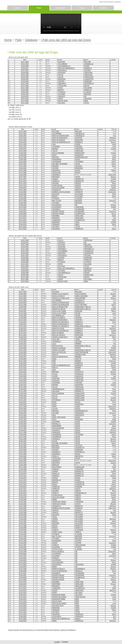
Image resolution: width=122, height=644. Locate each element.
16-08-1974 (23, 482)
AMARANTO (80, 389)
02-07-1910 (23, 138)
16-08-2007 (23, 211)
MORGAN (56, 465)
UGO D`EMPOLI (81, 294)
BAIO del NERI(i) (58, 333)
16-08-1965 (23, 456)
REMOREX (56, 222)
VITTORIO (62, 94)
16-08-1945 (23, 153)
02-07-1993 (23, 201)
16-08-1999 (23, 551)
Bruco (114, 214)
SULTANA (61, 62)
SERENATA (56, 432)
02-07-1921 (25, 70)
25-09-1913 (23, 331)
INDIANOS (56, 218)
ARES (77, 222)
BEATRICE (62, 79)
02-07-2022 (25, 103)
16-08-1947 (23, 402)
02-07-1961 (23, 164)
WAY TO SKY (57, 201)
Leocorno (113, 140)
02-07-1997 (23, 545)
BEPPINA (56, 372)
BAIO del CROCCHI (59, 352)
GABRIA (55, 179)
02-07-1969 (23, 467)
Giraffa (114, 179)
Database (31, 40)
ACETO (78, 489)
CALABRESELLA (64, 66)
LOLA (54, 344)
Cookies (103, 8)
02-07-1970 (23, 179)
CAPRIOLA (56, 430)
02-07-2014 (25, 99)
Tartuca (113, 142)
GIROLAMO (79, 216)
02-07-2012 (23, 220)
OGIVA (60, 88)
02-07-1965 (23, 170)
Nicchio (113, 294)
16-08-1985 (23, 194)
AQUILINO (62, 73)
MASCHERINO (80, 298)
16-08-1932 (23, 372)
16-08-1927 (23, 357)
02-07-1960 (23, 437)
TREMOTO (79, 192)
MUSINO (78, 510)
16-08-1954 (23, 422)
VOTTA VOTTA (57, 549)
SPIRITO (78, 532)
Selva (114, 159)
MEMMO (78, 344)
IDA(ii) (54, 155)
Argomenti (61, 8)
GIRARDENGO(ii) (58, 389)
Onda (114, 144)
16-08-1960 (23, 439)
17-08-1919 (23, 339)
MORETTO (88, 90)
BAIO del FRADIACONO (61, 136)
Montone (113, 138)
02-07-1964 (25, 83)
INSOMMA (56, 216)
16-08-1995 (23, 543)
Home (8, 40)
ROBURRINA (57, 159)
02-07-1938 (25, 75)
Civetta (113, 149)
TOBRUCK (56, 486)
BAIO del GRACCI (58, 296)
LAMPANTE (56, 220)
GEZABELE (56, 209)
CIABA (78, 406)
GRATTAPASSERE (82, 352)
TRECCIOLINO (80, 545)
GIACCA (55, 354)
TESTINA (88, 70)
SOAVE (55, 543)
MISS (54, 361)
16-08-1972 (23, 478)
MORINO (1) (79, 391)
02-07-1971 (23, 181)
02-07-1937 (23, 146)
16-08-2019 (23, 224)
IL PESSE (88, 92)
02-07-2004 (23, 207)
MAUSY (55, 525)
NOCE (54, 402)
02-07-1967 (23, 177)
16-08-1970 (23, 473)
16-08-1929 (23, 363)
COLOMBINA (63, 64)
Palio (39, 8)
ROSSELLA (56, 424)
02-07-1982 (23, 190)
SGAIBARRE (80, 209)
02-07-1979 (23, 185)
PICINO (87, 66)
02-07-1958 (23, 432)
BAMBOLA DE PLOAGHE (61, 192)
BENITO (61, 90)
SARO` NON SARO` (59, 417)
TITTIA (87, 103)
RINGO (55, 484)
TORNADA (56, 224)
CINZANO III (56, 190)
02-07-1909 (23, 313)
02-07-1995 (23, 541)
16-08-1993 (25, 94)
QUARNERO (57, 541)
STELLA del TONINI (59, 311)
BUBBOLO (88, 68)
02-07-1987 (23, 196)
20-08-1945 (25, 77)
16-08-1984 (23, 512)
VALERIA (55, 183)
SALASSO (88, 99)
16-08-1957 (23, 430)
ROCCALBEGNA (58, 428)
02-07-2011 (23, 218)
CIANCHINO (79, 207)
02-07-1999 (23, 549)
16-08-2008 (23, 214)
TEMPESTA (79, 229)
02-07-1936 (23, 378)
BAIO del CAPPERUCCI (60, 331)
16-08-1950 (23, 413)
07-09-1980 (23, 499)
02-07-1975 (23, 484)
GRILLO (55, 367)
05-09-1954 (23, 424)
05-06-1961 (23, 441)
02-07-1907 (23, 309)
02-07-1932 (23, 144)
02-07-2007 (23, 209)
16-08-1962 (25, 79)
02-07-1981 (23, 502)
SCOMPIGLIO (80, 214)
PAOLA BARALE (58, 551)
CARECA (55, 530)
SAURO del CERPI (59, 350)
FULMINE (79, 337)
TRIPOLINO (88, 73)
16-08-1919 (23, 337)
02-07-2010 (23, 216)
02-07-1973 (23, 480)
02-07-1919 (23, 140)
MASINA (55, 149)
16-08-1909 (25, 66)
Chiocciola (112, 175)
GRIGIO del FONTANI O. (61, 322)
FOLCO (61, 75)
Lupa (114, 146)
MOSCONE (79, 140)
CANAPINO (79, 469)
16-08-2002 (23, 205)
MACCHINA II (57, 467)
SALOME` (56, 413)
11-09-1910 (23, 322)
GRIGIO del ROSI (58, 328)
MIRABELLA (57, 480)
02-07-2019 (23, 222)
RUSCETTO (79, 372)
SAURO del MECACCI (60, 337)
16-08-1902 (23, 298)
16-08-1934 (23, 376)
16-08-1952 (23, 417)
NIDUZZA (55, 157)
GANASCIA (79, 374)
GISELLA (55, 456)
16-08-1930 (23, 142)
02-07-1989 (23, 525)
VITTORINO (79, 162)
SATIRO (55, 478)
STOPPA (78, 541)
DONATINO (79, 149)
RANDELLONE (80, 354)
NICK (54, 415)
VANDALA (56, 181)
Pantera (113, 181)
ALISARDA (56, 547)
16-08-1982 (23, 192)
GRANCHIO (79, 155)
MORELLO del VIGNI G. (60, 294)
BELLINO (88, 62)
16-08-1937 (23, 149)
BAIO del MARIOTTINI (60, 307)
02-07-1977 (23, 489)
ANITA (54, 406)
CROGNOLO (62, 70)
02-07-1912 (23, 326)
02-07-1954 (23, 419)
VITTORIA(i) (56, 400)
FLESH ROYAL (57, 185)
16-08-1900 (23, 294)
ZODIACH (61, 96)
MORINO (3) (79, 179)
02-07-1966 (25, 86)
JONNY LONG (57, 532)
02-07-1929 (23, 361)
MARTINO (56, 523)
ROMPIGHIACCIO (81, 157)
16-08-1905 (23, 307)
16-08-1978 (23, 493)
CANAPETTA (89, 79)
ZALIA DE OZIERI (58, 188)
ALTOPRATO (57, 205)
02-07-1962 (23, 166)
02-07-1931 (23, 367)
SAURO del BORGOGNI (61, 305)
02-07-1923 (23, 346)
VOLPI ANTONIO (81, 305)
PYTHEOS (62, 92)
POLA (54, 419)
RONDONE (88, 81)
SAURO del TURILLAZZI (61, 298)
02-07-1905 (23, 305)
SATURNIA (56, 422)
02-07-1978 (23, 183)
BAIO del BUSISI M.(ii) (60, 357)
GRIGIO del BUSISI (59, 348)
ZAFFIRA (61, 81)
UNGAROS (56, 229)
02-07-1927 (23, 354)
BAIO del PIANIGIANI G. (66, 68)
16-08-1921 (23, 344)
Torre (114, 307)
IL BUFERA (79, 530)
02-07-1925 (23, 350)
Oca (114, 136)
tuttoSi (18, 8)
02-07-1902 (23, 296)
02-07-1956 (23, 428)
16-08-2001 (25, 96)
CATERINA (56, 146)
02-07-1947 (23, 400)
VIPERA (55, 519)
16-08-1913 (23, 328)
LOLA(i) (55, 409)
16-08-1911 (25, 68)
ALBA (54, 359)
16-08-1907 (23, 311)
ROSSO (78, 348)
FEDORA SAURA (58, 211)
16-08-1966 (23, 175)
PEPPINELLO (89, 83)
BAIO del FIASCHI (59, 140)
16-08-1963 (25, 81)
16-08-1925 (23, 352)
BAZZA (87, 86)
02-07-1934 (23, 374)
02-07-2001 (23, 556)
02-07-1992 (23, 532)
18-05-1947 (23, 398)
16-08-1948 (23, 155)
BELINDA (56, 166)
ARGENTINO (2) (81, 493)
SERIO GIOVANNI (81, 296)
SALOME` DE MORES (60, 164)
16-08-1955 (23, 159)
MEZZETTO (79, 456)
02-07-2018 (25, 101)
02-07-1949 (23, 406)
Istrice (114, 162)
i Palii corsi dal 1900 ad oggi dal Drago (66, 40)
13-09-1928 (23, 359)
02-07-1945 (23, 391)
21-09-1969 (23, 469)
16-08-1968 (23, 465)
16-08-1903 (23, 136)
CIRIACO (55, 510)
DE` (86, 96)
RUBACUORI (89, 77)
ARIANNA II (62, 83)
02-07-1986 (25, 88)
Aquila (114, 170)
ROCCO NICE (63, 101)
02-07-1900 (25, 62)
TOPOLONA (62, 86)
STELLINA (56, 339)
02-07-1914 (23, 333)
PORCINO (79, 146)
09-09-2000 (23, 554)
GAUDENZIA (57, 162)
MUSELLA (56, 473)
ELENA (55, 441)
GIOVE (78, 159)
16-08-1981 (23, 504)
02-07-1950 (23, 157)
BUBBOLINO (80, 467)
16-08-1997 (23, 547)
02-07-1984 (23, 510)
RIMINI (54, 499)
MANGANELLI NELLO (83, 307)
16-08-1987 (23, 523)
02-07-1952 (23, 415)
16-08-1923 (23, 348)
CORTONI (79, 138)
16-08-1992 (25, 92)
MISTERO (88, 94)
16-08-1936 (25, 73)
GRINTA (78, 183)
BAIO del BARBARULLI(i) (61, 142)
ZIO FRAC (62, 103)
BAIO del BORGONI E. (60, 138)
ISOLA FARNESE (58, 153)
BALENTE (56, 194)
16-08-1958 (23, 162)
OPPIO (60, 99)
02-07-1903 (25, 64)
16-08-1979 (23, 188)
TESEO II (55, 493)
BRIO (86, 101)
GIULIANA (56, 391)
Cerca (82, 8)
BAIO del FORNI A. (59, 318)
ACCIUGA (79, 166)
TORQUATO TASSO (59, 502)
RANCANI (79, 311)
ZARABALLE (89, 64)
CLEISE (55, 376)
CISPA (77, 339)
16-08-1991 (23, 530)
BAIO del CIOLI (58, 346)
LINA (54, 144)
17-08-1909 (23, 318)
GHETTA (78, 359)
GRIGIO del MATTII (59, 309)
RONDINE (79, 486)
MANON (55, 482)
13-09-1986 (23, 519)
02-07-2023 (23, 229)
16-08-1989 (25, 90)
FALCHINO (88, 88)
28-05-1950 (23, 409)
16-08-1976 (23, 486)
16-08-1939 (23, 389)
